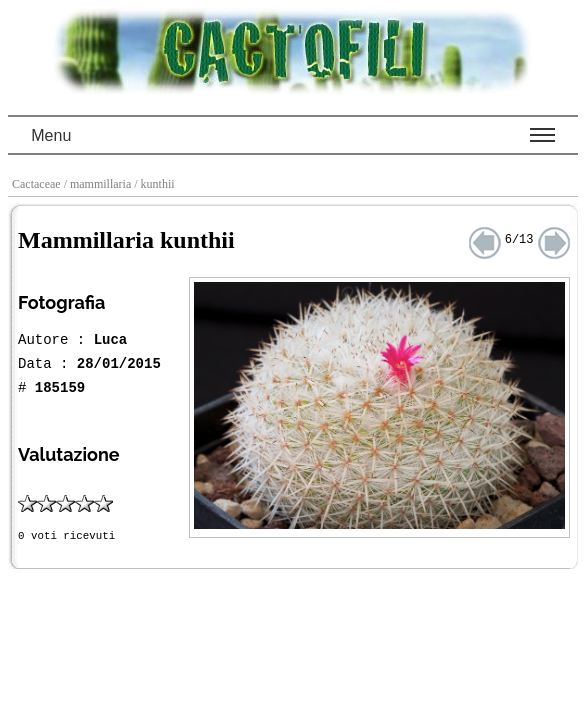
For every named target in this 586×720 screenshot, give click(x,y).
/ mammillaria (99, 184)
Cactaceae (38, 184)
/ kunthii (155, 184)
